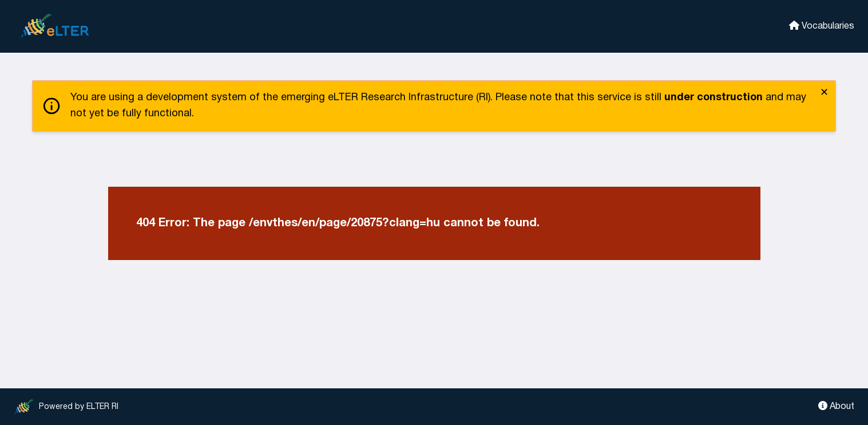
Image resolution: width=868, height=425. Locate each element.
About (836, 406)
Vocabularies (822, 25)
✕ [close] (824, 93)
